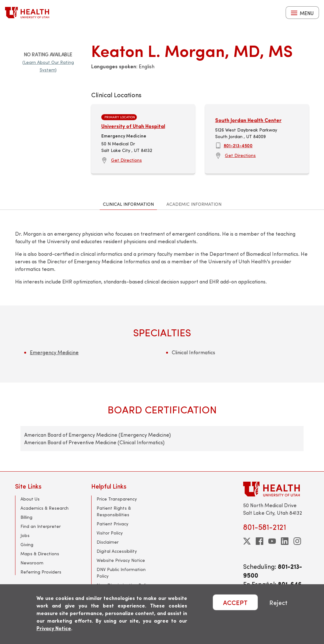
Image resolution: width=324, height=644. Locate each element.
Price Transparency (117, 499)
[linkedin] (285, 541)
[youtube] (272, 541)
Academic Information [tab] (194, 204)
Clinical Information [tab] (128, 204)
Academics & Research (45, 508)
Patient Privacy (112, 524)
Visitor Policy (110, 533)
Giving (27, 544)
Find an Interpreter (41, 526)
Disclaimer (108, 542)
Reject (278, 602)
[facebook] (260, 541)
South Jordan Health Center (248, 120)
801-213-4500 (238, 145)
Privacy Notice (54, 628)
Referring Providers (41, 572)
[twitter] (247, 541)
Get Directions (126, 160)
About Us (30, 499)
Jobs (25, 535)
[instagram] (297, 541)
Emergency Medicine (54, 352)
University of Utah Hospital (133, 126)
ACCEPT (235, 602)
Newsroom (32, 563)
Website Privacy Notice (121, 560)
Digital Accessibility (117, 551)
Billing (26, 517)
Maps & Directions (40, 554)
